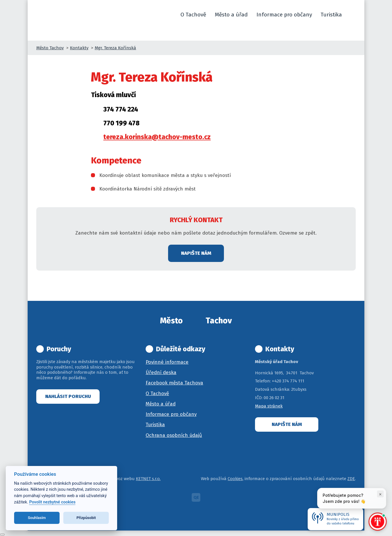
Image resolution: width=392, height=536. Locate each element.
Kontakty (79, 48)
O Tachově (157, 393)
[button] (353, 15)
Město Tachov (50, 48)
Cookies (235, 479)
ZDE (351, 479)
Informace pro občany (171, 414)
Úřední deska (161, 372)
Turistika (155, 425)
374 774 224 (121, 109)
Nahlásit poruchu (68, 396)
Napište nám (196, 253)
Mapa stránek (269, 406)
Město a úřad (161, 404)
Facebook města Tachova (174, 383)
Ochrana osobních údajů (174, 435)
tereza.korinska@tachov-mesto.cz (157, 137)
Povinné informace (167, 362)
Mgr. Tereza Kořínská (115, 48)
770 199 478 (121, 123)
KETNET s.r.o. (148, 479)
